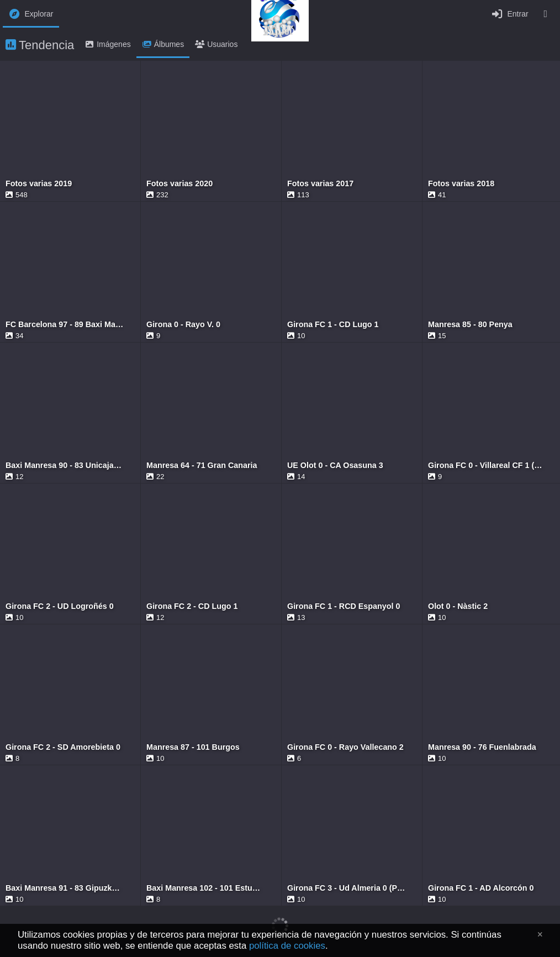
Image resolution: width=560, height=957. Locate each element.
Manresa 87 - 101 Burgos (193, 747)
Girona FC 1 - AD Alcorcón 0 (481, 888)
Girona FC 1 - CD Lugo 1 (333, 325)
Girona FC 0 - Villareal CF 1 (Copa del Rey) (487, 466)
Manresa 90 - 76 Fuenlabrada (482, 747)
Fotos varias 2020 (179, 184)
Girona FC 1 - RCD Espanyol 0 (344, 606)
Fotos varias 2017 (320, 184)
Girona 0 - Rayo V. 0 (183, 325)
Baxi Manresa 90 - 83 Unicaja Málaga (65, 466)
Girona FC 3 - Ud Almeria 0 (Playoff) (346, 888)
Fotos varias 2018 (461, 184)
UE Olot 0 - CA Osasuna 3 (335, 466)
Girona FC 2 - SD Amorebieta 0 (63, 747)
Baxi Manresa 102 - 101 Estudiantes (205, 888)
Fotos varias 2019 (39, 184)
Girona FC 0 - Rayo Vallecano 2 (345, 747)
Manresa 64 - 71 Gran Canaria (202, 466)
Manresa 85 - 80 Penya (470, 325)
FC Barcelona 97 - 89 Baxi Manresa (65, 325)
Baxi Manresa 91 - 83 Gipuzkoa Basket (65, 888)
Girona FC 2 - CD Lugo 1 (192, 606)
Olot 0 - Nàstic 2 (458, 606)
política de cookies (287, 946)
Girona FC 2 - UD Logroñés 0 (60, 606)
